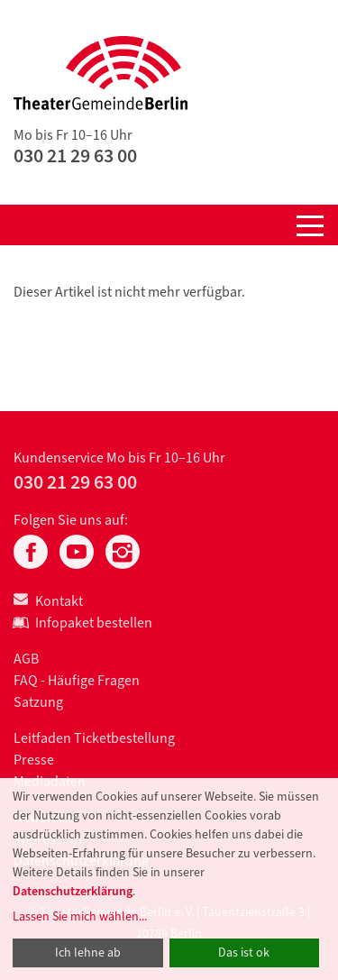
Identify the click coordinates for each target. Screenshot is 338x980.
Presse (34, 760)
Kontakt (48, 601)
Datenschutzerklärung (73, 891)
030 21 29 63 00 (75, 156)
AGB (26, 659)
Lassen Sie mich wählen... (80, 916)
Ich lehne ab (88, 953)
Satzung (38, 702)
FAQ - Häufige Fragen (77, 680)
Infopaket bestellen (83, 623)
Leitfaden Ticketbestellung (94, 738)
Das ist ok (244, 953)
